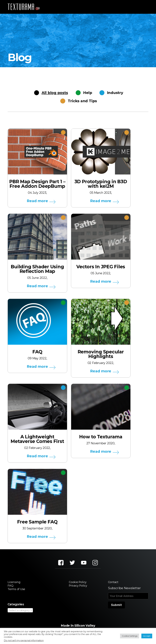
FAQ (11, 588)
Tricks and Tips (81, 101)
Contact (114, 584)
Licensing (15, 584)
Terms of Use (17, 592)
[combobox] (20, 613)
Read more (37, 201)
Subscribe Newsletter (124, 590)
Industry (111, 93)
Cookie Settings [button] (130, 636)
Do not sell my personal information (24, 640)
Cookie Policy (78, 584)
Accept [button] (147, 636)
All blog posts (56, 93)
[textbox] (20, 613)
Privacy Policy (78, 588)
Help (86, 93)
